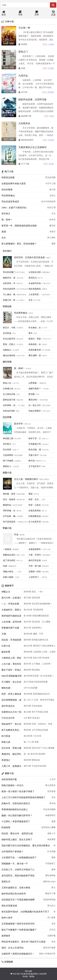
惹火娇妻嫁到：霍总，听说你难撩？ (19, 244)
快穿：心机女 (35, 505)
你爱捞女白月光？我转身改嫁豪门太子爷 (11, 713)
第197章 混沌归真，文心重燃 (37, 622)
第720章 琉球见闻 (32, 598)
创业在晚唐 (7, 190)
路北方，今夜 (9, 328)
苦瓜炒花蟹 (50, 177)
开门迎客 (51, 918)
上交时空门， (35, 577)
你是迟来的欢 (35, 511)
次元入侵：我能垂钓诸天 (26, 479)
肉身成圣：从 (35, 344)
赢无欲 (52, 225)
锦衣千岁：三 (35, 438)
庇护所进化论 (8, 706)
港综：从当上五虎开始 (12, 948)
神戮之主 (6, 592)
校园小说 (7, 473)
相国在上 (7, 466)
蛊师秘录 (6, 936)
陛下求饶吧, (8, 461)
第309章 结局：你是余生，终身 (38, 724)
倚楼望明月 (50, 815)
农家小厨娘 (8, 577)
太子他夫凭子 (35, 466)
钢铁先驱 (6, 688)
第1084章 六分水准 (32, 736)
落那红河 (6, 882)
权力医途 (6, 736)
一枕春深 (7, 549)
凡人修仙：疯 (9, 294)
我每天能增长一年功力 (12, 785)
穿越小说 (7, 528)
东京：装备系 (9, 499)
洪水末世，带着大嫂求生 (11, 749)
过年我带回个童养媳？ (12, 851)
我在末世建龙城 (9, 906)
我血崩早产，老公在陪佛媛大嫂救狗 (11, 725)
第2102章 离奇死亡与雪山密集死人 (40, 646)
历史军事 (7, 417)
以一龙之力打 (35, 405)
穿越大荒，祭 (9, 300)
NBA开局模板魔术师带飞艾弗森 (12, 677)
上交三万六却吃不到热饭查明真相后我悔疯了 (24, 797)
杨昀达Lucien (49, 881)
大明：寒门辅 (35, 566)
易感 (4, 232)
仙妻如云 (7, 350)
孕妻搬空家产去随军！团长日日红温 (10, 629)
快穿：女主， (35, 499)
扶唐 (5, 566)
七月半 (52, 779)
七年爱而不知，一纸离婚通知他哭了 (19, 857)
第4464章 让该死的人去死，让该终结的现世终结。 (40, 653)
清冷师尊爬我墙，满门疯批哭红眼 (11, 701)
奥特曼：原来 (9, 494)
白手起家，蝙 (9, 516)
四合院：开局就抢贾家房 (11, 641)
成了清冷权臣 (9, 560)
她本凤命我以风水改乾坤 (14, 894)
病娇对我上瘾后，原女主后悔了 (17, 839)
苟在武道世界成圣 (10, 202)
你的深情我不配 (9, 779)
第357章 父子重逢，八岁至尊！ (38, 664)
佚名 (53, 797)
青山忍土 (51, 906)
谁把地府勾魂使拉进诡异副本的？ (11, 617)
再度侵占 (6, 760)
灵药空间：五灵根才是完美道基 (29, 257)
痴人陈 (52, 189)
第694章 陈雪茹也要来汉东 (36, 640)
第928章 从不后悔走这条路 (36, 730)
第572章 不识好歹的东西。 (36, 766)
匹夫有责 (7, 450)
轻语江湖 (51, 207)
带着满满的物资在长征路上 (15, 809)
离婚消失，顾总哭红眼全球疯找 (11, 755)
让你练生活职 (35, 272)
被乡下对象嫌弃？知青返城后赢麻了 (19, 930)
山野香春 (33, 383)
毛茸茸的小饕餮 (48, 827)
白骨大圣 (6, 646)
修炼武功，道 (9, 278)
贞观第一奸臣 (35, 572)
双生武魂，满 (35, 450)
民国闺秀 (6, 827)
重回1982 (33, 400)
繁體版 (32, 976)
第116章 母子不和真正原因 (36, 712)
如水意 (52, 219)
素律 (53, 869)
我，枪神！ (7, 220)
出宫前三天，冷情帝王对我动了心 (18, 870)
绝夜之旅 (6, 742)
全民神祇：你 (9, 405)
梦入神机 (51, 238)
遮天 (31, 333)
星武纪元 (33, 278)
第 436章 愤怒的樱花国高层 (36, 616)
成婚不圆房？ (35, 389)
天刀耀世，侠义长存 (11, 682)
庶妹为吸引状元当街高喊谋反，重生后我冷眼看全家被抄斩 (26, 846)
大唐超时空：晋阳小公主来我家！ (11, 611)
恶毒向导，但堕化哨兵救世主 (16, 803)
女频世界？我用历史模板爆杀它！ (18, 954)
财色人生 (7, 383)
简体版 (25, 976)
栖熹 (53, 857)
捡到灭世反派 (35, 560)
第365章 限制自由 (32, 760)
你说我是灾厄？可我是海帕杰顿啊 (18, 900)
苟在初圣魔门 (9, 272)
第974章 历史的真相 (33, 706)
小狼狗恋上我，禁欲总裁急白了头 (11, 659)
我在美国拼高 (35, 289)
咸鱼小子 (51, 833)
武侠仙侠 (7, 306)
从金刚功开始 (35, 283)
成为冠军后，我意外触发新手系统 (18, 876)
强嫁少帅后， (9, 572)
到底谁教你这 (35, 516)
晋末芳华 (18, 424)
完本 (37, 13)
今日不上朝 (50, 183)
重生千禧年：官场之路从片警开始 (11, 671)
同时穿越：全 (9, 511)
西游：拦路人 (9, 344)
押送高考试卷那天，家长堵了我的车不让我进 (24, 942)
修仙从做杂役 (9, 355)
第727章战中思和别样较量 (36, 682)
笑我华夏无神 (35, 350)
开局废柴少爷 (35, 444)
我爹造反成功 (9, 555)
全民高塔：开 (9, 283)
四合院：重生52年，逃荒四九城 (17, 833)
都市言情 (7, 362)
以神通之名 (8, 389)
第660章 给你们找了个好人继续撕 (39, 748)
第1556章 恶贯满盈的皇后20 (37, 694)
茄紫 (53, 821)
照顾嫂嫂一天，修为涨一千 (15, 864)
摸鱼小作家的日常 (47, 954)
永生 (4, 238)
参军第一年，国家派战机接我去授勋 (19, 226)
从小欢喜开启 (35, 522)
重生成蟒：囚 (35, 355)
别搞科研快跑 (49, 900)
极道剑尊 (6, 652)
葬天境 (32, 461)
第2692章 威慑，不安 (33, 634)
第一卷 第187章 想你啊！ (35, 754)
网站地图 (28, 971)
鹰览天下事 (50, 893)
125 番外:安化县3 (32, 718)
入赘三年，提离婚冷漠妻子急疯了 (11, 767)
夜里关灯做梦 (49, 948)
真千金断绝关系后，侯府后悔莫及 (11, 731)
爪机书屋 (16, 974)
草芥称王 (6, 214)
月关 (53, 213)
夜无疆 (32, 394)
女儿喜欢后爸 (9, 394)
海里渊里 (51, 839)
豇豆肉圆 (51, 851)
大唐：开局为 (35, 555)
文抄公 (52, 195)
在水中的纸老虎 (48, 201)
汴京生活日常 (8, 718)
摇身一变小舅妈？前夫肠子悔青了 (18, 791)
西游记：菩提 (35, 339)
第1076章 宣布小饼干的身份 (37, 658)
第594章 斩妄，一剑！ (34, 592)
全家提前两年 (35, 549)
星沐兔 (52, 803)
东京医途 (7, 333)
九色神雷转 (8, 455)
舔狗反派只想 (9, 400)
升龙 (16, 534)
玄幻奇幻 (7, 251)
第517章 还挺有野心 (33, 628)
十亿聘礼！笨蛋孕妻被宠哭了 (16, 821)
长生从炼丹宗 (9, 339)
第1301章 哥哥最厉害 (33, 610)
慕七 (53, 887)
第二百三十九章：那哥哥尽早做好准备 (39, 701)
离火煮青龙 (50, 785)
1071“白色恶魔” (31, 688)
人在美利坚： (35, 294)
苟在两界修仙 (8, 196)
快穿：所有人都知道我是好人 (11, 695)
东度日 (52, 232)
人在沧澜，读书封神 (11, 622)
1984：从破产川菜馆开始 (14, 208)
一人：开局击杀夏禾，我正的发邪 (10, 605)
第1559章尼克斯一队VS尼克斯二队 (39, 677)
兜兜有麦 (51, 791)
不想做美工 (50, 863)
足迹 (53, 13)
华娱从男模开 (35, 411)
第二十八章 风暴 (31, 742)
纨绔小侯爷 (7, 918)
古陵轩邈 (51, 936)
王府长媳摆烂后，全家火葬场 (16, 888)
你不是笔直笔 (9, 522)
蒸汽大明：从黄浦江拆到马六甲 (11, 598)
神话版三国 (8, 438)
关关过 (52, 930)
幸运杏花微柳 (49, 809)
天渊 (4, 634)
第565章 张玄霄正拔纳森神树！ (38, 604)
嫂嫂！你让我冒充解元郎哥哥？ (17, 815)
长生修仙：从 (35, 328)
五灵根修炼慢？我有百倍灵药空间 (18, 924)
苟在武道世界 (9, 289)
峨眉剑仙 (7, 505)
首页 (4, 13)
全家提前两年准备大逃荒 (14, 183)
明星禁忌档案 (8, 177)
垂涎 (31, 494)
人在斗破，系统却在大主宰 (11, 665)
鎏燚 (53, 244)
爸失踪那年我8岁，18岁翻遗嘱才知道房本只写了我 (25, 912)
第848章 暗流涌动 (32, 670)
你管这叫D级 (9, 411)
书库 (20, 13)
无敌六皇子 (34, 455)
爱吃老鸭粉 (50, 875)
